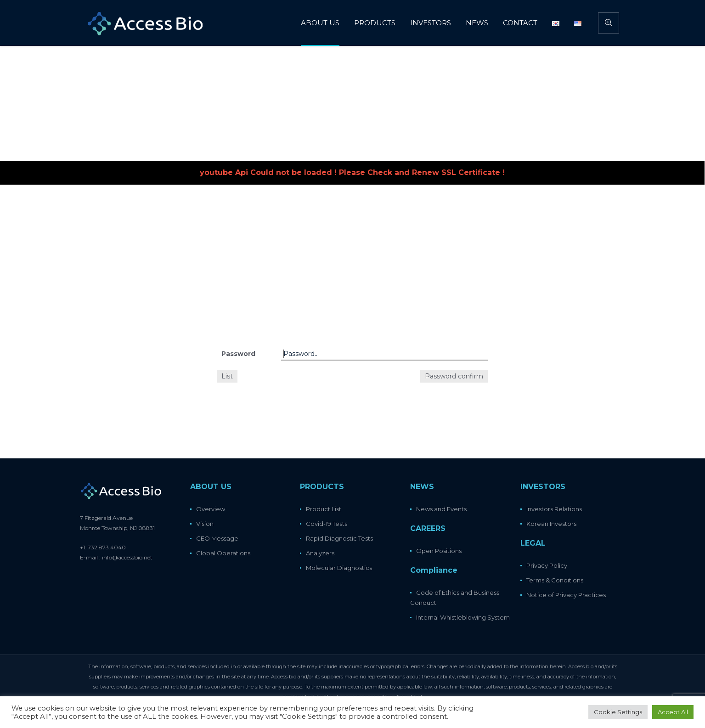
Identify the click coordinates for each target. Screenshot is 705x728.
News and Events (441, 509)
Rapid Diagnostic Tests (339, 538)
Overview (211, 509)
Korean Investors (551, 524)
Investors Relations (554, 509)
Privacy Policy (547, 565)
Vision (205, 524)
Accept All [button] (673, 712)
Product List (324, 509)
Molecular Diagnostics (339, 568)
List (227, 376)
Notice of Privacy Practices (566, 595)
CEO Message (217, 538)
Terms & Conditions (555, 580)
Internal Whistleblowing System (463, 617)
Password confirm (454, 376)
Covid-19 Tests (327, 524)
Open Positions (439, 551)
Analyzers (320, 553)
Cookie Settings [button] (618, 712)
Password (238, 354)
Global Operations (223, 553)
